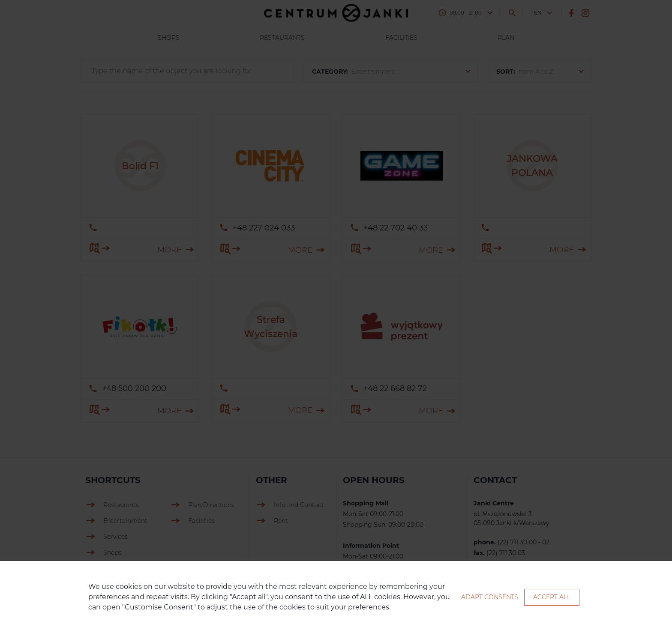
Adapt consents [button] (490, 597)
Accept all (552, 597)
